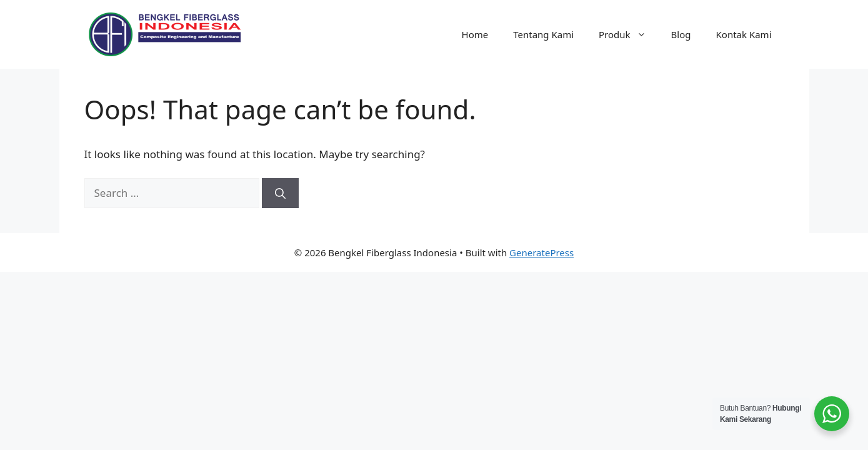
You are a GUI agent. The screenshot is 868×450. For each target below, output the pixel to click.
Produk (629, 34)
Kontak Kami (744, 34)
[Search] (280, 193)
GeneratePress (541, 252)
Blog (681, 34)
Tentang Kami (543, 34)
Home (475, 34)
